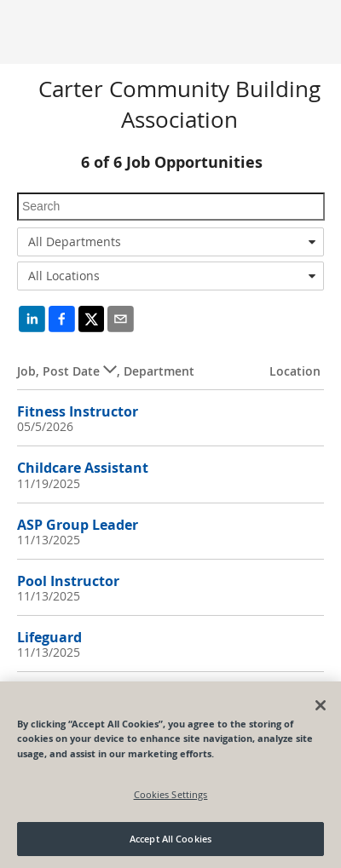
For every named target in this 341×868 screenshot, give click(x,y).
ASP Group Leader (78, 525)
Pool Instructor (68, 581)
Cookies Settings (171, 794)
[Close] (321, 705)
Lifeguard (49, 637)
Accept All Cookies (170, 839)
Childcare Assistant (83, 468)
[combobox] (170, 242)
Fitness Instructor (78, 411)
